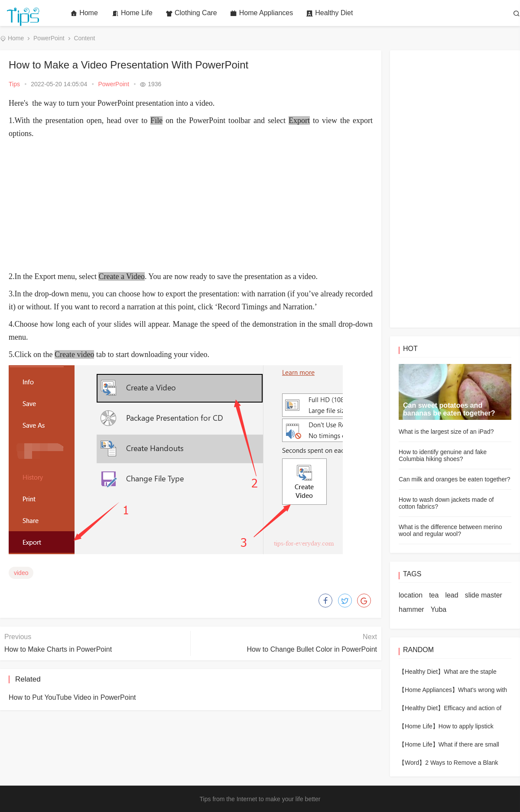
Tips (14, 84)
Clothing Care (191, 13)
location (411, 595)
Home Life (132, 13)
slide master (484, 595)
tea (434, 595)
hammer (411, 609)
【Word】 (412, 763)
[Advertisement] (191, 205)
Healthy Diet (329, 13)
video (21, 573)
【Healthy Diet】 (421, 672)
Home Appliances (262, 13)
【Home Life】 (419, 726)
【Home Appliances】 (428, 690)
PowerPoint (49, 38)
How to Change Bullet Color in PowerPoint (312, 649)
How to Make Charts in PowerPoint (58, 649)
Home (84, 13)
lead (452, 595)
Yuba (439, 609)
